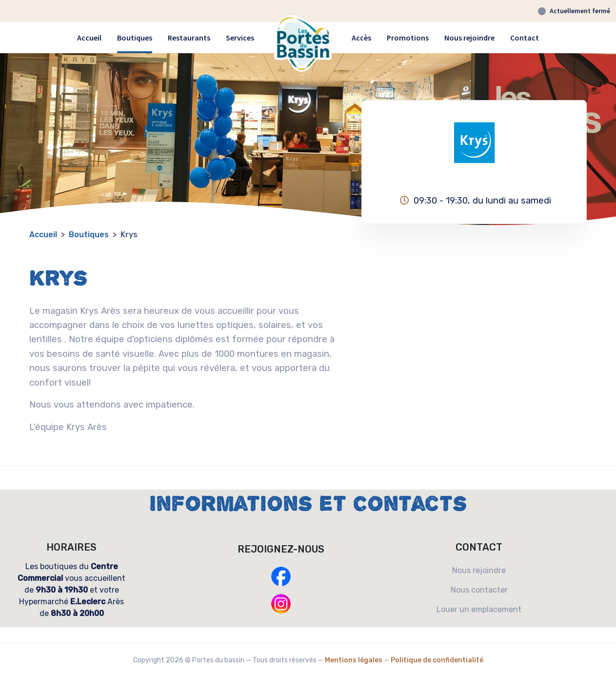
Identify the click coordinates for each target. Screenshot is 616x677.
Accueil (89, 38)
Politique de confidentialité (437, 660)
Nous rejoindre (469, 38)
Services (240, 38)
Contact (525, 38)
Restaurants (189, 38)
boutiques (89, 235)
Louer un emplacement (479, 609)
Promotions (408, 38)
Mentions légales (354, 660)
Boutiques (135, 38)
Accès (361, 38)
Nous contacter (479, 590)
